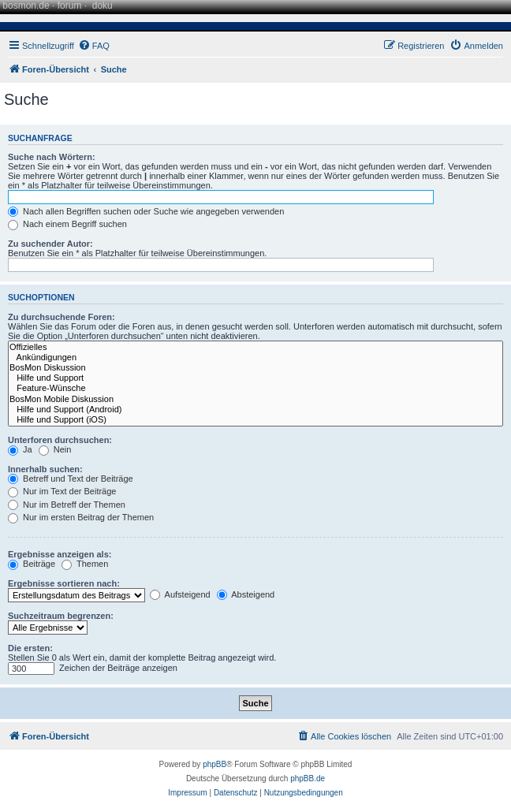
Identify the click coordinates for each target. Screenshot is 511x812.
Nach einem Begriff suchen (67, 224)
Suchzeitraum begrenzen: (61, 616)
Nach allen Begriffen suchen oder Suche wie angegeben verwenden (146, 211)
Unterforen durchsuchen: (60, 440)
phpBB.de (308, 778)
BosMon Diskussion (255, 368)
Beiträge (32, 564)
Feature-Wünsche (255, 388)
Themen (85, 564)
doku (103, 6)
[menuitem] (94, 46)
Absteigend (246, 594)
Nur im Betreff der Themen (67, 505)
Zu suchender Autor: (50, 244)
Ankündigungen (255, 358)
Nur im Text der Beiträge (62, 491)
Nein (55, 449)
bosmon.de (26, 6)
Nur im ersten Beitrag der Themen (81, 517)
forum (70, 6)
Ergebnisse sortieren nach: (64, 583)
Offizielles (255, 347)
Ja (20, 449)
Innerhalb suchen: (45, 469)
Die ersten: (30, 648)
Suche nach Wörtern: (52, 157)
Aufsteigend (180, 594)
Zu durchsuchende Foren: (62, 317)
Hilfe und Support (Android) (255, 410)
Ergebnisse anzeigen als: (60, 554)
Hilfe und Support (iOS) (255, 420)
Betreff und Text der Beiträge (71, 479)
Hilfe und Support (255, 378)
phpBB (214, 764)
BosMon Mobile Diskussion (255, 399)
